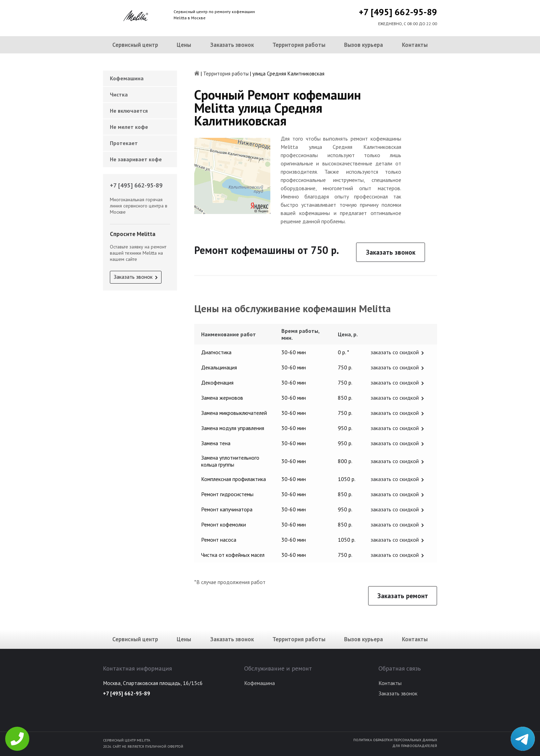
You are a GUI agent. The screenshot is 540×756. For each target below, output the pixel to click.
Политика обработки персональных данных (395, 740)
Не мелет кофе (129, 127)
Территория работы (299, 45)
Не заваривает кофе (136, 159)
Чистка (119, 94)
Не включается (129, 111)
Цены (184, 45)
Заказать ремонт (403, 596)
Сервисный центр (135, 45)
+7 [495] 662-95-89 (398, 12)
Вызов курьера (364, 45)
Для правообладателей (415, 746)
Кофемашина (127, 78)
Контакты (415, 45)
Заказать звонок (232, 45)
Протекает (124, 143)
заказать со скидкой (395, 352)
